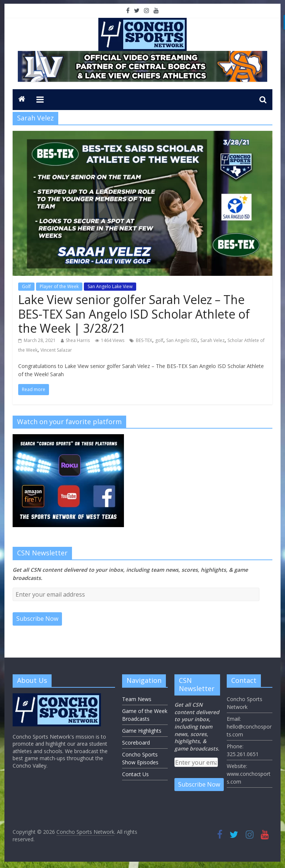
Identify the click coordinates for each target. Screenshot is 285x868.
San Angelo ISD (182, 340)
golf (159, 340)
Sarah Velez (212, 340)
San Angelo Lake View (110, 286)
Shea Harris (78, 340)
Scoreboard (136, 743)
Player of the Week (59, 286)
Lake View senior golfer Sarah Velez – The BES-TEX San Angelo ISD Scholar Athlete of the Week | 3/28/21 (134, 314)
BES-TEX (144, 340)
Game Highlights (142, 731)
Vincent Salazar (56, 350)
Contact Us (135, 774)
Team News (137, 699)
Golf (26, 286)
